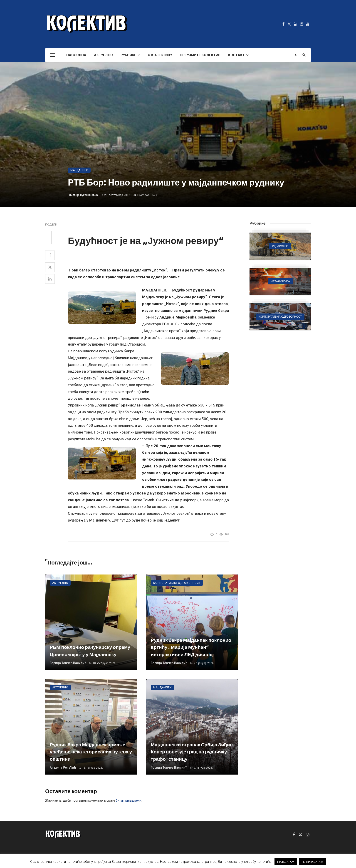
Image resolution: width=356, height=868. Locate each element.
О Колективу (160, 55)
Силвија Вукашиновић (83, 195)
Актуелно (103, 55)
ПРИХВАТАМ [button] (286, 862)
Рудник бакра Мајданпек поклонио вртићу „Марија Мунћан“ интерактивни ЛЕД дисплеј (191, 647)
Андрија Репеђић (63, 768)
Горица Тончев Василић (68, 663)
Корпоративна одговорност (177, 583)
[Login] (296, 55)
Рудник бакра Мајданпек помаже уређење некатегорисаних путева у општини (91, 752)
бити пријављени (129, 800)
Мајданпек (79, 170)
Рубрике (129, 55)
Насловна (76, 55)
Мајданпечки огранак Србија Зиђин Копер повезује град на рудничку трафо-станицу (192, 752)
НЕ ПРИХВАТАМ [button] (312, 862)
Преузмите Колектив (200, 55)
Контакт (236, 55)
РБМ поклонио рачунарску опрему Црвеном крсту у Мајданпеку (90, 651)
